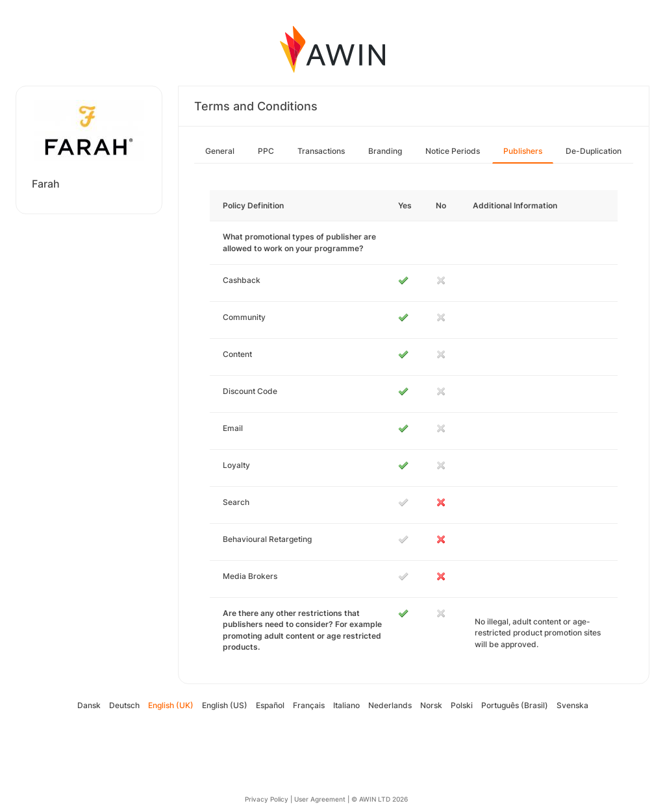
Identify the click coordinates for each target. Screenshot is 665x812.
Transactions (321, 151)
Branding (385, 151)
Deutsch (124, 705)
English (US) (225, 705)
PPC (266, 151)
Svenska (572, 705)
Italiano (346, 705)
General (220, 151)
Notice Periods (453, 151)
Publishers (523, 151)
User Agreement (320, 799)
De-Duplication (594, 151)
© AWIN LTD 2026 (380, 799)
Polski (462, 705)
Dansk (89, 705)
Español (270, 705)
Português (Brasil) (515, 705)
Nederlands (390, 705)
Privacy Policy (267, 799)
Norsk (431, 705)
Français (309, 705)
